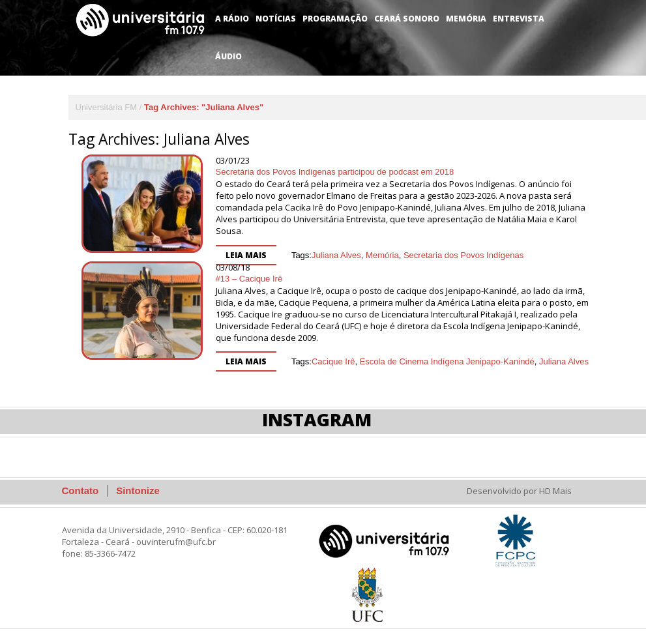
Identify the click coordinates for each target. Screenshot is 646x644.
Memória (466, 19)
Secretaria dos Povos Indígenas (463, 255)
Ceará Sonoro (407, 19)
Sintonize (138, 490)
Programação (335, 19)
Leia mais (246, 255)
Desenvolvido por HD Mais (519, 491)
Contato (81, 490)
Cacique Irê (333, 361)
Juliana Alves (336, 255)
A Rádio (232, 19)
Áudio (228, 56)
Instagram (317, 419)
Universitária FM (107, 107)
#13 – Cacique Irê (249, 279)
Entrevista (519, 19)
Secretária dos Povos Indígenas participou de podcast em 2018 (335, 172)
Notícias (276, 19)
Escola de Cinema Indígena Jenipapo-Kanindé (447, 361)
